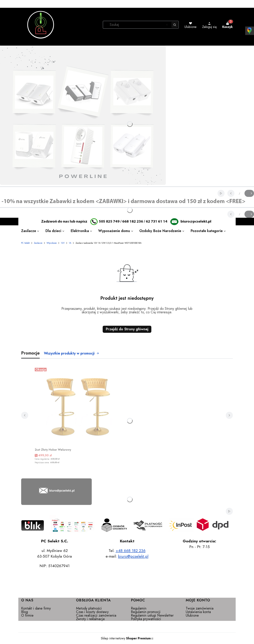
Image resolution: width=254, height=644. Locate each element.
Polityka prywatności (146, 619)
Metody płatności (89, 608)
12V (63, 243)
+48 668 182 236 (131, 551)
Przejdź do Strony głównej (127, 329)
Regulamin (139, 608)
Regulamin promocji (146, 612)
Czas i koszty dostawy (92, 612)
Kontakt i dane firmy (36, 608)
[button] (175, 25)
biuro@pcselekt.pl (133, 556)
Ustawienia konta (198, 612)
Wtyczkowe (52, 243)
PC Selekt (25, 243)
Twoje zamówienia (200, 608)
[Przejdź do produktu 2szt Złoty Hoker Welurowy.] (79, 406)
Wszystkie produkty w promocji (72, 353)
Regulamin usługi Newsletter (152, 615)
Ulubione (192, 615)
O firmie (27, 615)
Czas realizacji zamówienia (96, 615)
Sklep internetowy (126, 638)
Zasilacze (38, 243)
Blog (25, 612)
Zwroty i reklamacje (90, 619)
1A (70, 243)
